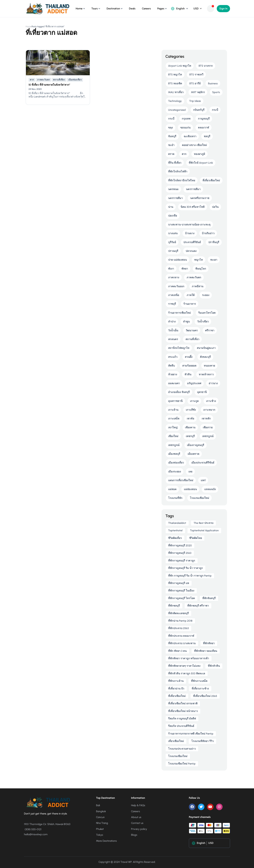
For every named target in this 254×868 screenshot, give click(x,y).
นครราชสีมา (193, 189)
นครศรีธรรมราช (200, 198)
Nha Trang (102, 823)
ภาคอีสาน (198, 286)
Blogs (134, 835)
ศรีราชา (210, 330)
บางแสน (173, 233)
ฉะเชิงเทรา (190, 136)
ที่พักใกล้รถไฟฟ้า (178, 172)
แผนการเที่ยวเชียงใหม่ (181, 480)
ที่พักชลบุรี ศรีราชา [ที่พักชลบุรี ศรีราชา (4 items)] (198, 606)
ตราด (171, 154)
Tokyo (100, 835)
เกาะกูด (194, 401)
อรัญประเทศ (194, 383)
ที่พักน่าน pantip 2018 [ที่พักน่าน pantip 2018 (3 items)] (180, 621)
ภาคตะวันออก (176, 286)
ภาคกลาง (174, 277)
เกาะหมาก (209, 410)
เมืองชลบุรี (174, 454)
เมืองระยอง (175, 472)
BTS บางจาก (206, 66)
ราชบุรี (172, 304)
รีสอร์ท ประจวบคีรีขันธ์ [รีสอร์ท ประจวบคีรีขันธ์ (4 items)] (181, 726)
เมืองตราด (193, 454)
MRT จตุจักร (198, 92)
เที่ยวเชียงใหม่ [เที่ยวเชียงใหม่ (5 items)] (176, 741)
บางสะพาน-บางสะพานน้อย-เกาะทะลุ (189, 225)
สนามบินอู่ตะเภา (206, 348)
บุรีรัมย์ (172, 242)
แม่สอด (172, 489)
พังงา (171, 269)
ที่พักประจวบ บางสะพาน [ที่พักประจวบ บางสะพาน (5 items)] (182, 643)
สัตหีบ (171, 366)
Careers (146, 9)
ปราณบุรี (173, 251)
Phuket (100, 829)
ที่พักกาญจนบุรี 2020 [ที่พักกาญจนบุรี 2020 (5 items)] (180, 546)
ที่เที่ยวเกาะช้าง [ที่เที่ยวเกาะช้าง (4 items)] (200, 689)
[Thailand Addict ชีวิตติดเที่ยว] (48, 8)
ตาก (32, 80)
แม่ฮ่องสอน (190, 489)
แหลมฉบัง (210, 489)
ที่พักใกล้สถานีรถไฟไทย (182, 180)
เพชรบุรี (190, 436)
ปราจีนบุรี (214, 242)
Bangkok (101, 811)
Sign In (223, 9)
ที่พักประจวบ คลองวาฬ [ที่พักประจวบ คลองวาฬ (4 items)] (181, 636)
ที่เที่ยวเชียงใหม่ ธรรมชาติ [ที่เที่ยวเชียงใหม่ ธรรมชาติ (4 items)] (183, 703)
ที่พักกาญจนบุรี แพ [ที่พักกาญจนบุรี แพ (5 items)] (179, 583)
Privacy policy (139, 829)
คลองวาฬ (203, 128)
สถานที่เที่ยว (59, 80)
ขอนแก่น (185, 128)
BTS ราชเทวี (196, 75)
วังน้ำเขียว (203, 322)
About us (136, 817)
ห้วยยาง (173, 374)
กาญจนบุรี (204, 119)
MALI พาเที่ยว (176, 92)
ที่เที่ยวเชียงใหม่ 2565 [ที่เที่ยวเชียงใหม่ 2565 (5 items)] (205, 696)
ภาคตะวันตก (43, 80)
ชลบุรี (207, 136)
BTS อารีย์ (195, 83)
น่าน (171, 207)
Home (79, 9)
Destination (113, 9)
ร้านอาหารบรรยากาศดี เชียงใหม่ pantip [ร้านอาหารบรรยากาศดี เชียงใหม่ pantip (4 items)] (191, 734)
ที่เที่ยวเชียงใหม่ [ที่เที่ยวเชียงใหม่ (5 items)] (177, 696)
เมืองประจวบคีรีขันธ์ (203, 463)
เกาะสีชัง (191, 410)
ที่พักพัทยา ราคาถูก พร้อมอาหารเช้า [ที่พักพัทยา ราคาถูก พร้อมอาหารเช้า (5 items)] (189, 658)
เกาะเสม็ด (174, 419)
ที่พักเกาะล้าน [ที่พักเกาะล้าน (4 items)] (176, 681)
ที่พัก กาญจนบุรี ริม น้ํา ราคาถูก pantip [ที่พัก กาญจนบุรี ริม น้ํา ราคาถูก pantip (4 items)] (190, 576)
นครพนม (173, 189)
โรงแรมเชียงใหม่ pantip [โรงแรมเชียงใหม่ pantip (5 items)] (182, 764)
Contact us (137, 823)
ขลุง (170, 128)
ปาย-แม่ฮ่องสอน (177, 260)
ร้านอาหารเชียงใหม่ (179, 313)
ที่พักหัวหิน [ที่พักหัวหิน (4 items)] (214, 666)
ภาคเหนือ (174, 295)
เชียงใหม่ (173, 436)
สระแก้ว (173, 357)
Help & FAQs (138, 805)
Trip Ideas (195, 101)
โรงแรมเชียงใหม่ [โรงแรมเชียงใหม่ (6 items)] (178, 756)
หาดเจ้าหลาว (206, 374)
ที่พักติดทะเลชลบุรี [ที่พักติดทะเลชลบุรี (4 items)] (178, 613)
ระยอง (206, 295)
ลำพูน (186, 322)
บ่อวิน (215, 207)
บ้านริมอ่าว (208, 233)
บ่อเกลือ (173, 216)
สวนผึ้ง (189, 357)
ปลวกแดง (191, 251)
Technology (175, 101)
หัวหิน (188, 374)
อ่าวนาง (213, 383)
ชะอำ (171, 145)
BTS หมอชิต (175, 83)
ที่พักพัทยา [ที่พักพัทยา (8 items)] (209, 643)
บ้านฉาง (190, 233)
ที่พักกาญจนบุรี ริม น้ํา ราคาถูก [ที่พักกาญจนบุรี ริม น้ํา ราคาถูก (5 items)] (185, 568)
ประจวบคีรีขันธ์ (192, 242)
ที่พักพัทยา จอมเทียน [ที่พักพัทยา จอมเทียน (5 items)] (206, 651)
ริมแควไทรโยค (207, 313)
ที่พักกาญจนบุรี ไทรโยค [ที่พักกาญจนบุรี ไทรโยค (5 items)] (182, 598)
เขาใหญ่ (173, 427)
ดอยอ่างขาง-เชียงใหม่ (194, 145)
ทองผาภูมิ (199, 154)
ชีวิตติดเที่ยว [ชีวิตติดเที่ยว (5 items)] (175, 538)
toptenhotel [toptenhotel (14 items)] (175, 530)
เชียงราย (208, 427)
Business (213, 83)
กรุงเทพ (186, 119)
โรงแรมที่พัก (175, 498)
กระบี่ (215, 110)
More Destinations (106, 841)
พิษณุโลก (201, 269)
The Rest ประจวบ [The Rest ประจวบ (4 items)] (203, 523)
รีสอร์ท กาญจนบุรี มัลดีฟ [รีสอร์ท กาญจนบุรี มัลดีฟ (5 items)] (182, 719)
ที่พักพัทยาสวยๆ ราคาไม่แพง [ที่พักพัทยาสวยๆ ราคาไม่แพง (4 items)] (184, 666)
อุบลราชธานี (175, 401)
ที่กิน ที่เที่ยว (175, 163)
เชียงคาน (190, 427)
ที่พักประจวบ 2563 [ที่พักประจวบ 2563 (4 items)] (178, 628)
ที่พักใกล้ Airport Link (201, 163)
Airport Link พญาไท (180, 66)
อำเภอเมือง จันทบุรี (179, 392)
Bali (98, 805)
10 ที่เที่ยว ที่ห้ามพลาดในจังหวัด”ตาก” (49, 85)
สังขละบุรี (205, 357)
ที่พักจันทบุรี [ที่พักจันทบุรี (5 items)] (209, 598)
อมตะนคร (174, 383)
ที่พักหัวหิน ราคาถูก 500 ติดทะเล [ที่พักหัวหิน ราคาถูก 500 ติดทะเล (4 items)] (187, 673)
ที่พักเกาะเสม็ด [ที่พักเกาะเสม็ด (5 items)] (199, 681)
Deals (132, 9)
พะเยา (214, 260)
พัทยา (185, 269)
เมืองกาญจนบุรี (196, 445)
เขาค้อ (190, 419)
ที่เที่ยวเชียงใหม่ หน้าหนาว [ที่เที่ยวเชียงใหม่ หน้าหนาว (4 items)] (183, 711)
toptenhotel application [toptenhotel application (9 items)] (204, 530)
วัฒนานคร (192, 330)
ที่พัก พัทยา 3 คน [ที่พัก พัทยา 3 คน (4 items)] (177, 651)
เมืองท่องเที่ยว (75, 80)
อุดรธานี (202, 392)
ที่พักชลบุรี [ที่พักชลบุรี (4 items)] (174, 606)
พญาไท (199, 260)
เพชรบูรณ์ (208, 436)
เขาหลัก (206, 419)
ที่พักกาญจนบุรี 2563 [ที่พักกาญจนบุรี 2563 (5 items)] (180, 553)
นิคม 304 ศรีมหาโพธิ (193, 207)
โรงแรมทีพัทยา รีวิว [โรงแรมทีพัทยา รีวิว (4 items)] (202, 741)
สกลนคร (173, 339)
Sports (216, 92)
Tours (95, 9)
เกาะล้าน (173, 410)
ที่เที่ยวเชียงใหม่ (211, 180)
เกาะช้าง (211, 401)
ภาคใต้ (191, 295)
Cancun (100, 817)
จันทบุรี (172, 136)
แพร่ (203, 480)
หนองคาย (209, 366)
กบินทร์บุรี (199, 110)
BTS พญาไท (175, 75)
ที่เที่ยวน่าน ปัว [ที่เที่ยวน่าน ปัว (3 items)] (176, 689)
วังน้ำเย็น (173, 330)
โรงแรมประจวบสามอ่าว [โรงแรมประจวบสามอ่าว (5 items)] (182, 749)
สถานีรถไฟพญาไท (179, 348)
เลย (190, 472)
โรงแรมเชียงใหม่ (199, 498)
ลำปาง (172, 322)
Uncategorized (177, 110)
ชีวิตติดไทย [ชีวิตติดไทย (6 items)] (196, 538)
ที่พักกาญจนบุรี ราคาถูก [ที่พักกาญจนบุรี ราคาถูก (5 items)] (182, 561)
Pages (161, 9)
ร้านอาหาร (190, 304)
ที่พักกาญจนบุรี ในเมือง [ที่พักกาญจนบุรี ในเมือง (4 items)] (181, 591)
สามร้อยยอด (189, 366)
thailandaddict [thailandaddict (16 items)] (177, 523)
